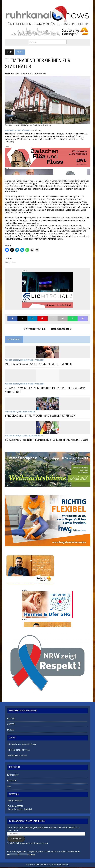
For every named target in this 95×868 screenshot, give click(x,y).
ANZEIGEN (11, 725)
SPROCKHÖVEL (11, 412)
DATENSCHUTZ (13, 776)
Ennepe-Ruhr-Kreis (24, 74)
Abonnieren (16, 839)
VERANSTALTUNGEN (26, 412)
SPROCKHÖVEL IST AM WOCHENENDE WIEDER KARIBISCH (40, 416)
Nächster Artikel (61, 329)
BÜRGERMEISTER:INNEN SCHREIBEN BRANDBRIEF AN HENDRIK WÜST (47, 440)
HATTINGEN (39, 360)
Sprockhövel (40, 74)
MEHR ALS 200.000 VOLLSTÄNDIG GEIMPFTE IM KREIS (38, 364)
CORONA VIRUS (26, 360)
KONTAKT (11, 731)
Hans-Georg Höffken (19, 131)
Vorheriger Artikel (35, 329)
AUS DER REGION (12, 360)
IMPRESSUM (12, 781)
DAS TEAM (11, 719)
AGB (9, 787)
